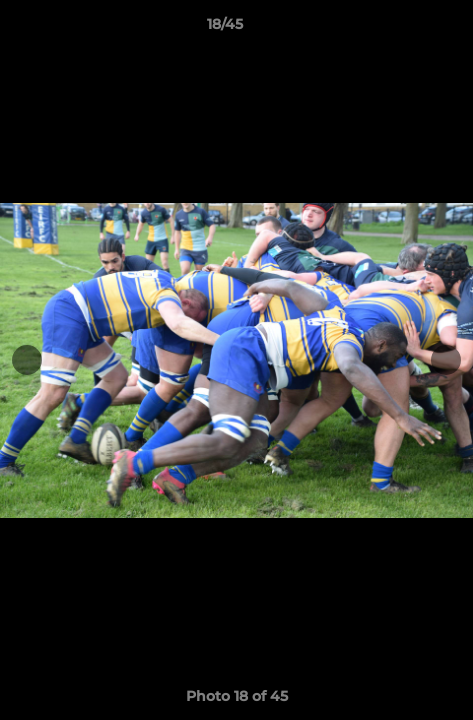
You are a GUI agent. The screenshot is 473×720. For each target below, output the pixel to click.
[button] (401, 29)
